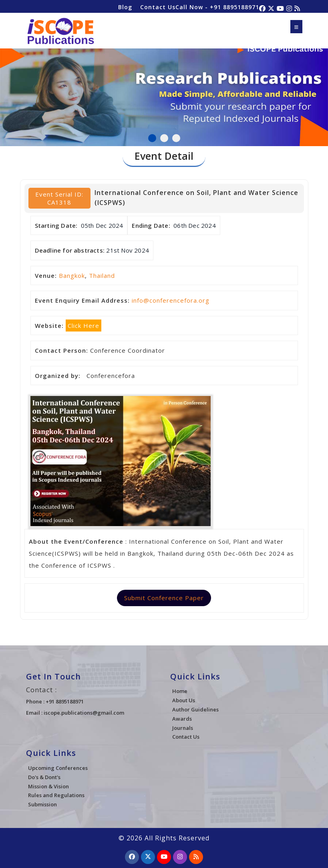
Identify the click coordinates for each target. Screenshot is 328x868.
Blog (125, 7)
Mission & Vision (48, 786)
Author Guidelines (195, 709)
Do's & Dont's (44, 777)
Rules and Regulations (56, 795)
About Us (184, 700)
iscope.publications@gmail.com (84, 713)
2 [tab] (164, 138)
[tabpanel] (164, 93)
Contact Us (158, 7)
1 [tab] (152, 138)
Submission (42, 804)
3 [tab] (176, 138)
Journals (183, 728)
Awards (182, 719)
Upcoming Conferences (58, 768)
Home (180, 691)
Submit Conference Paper (164, 598)
